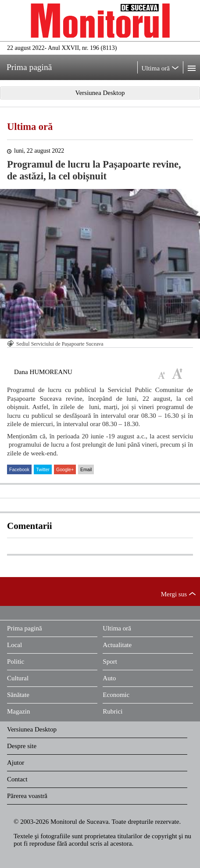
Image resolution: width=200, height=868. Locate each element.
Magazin (18, 711)
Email (86, 469)
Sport (110, 661)
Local (14, 645)
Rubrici (112, 711)
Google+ (65, 469)
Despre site (22, 746)
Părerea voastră (27, 796)
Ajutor (16, 763)
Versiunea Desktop (32, 729)
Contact (17, 779)
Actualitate (117, 645)
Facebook (19, 469)
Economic (116, 695)
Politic (16, 661)
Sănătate (18, 695)
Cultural (18, 678)
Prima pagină (25, 628)
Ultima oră (30, 127)
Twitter (43, 469)
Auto (109, 678)
